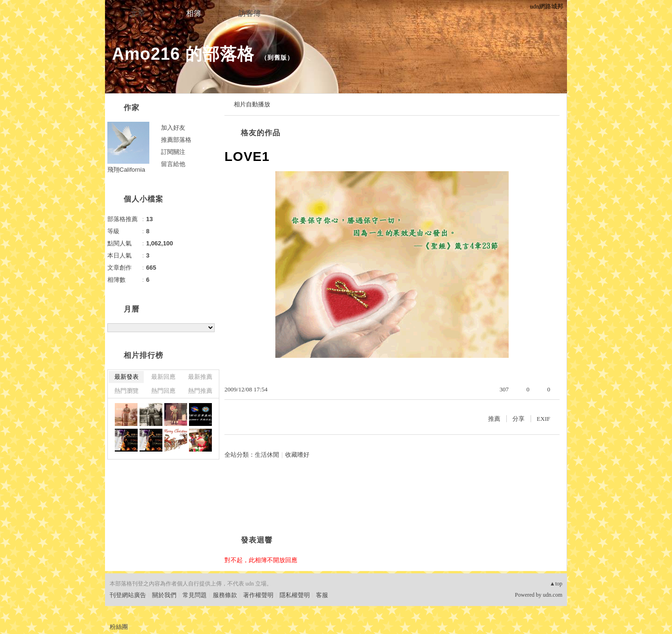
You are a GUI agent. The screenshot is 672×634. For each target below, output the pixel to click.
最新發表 (126, 377)
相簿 (194, 13)
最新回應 (163, 377)
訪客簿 (250, 13)
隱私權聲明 (295, 595)
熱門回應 (163, 391)
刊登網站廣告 (128, 595)
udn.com (553, 595)
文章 (138, 13)
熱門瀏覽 (126, 391)
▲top (556, 584)
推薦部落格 (176, 140)
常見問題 (195, 595)
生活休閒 (267, 455)
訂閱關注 (173, 152)
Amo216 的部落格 (183, 54)
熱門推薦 (200, 391)
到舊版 (277, 58)
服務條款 (225, 595)
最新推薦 (200, 377)
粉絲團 (119, 627)
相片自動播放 (252, 104)
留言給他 (173, 164)
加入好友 (173, 128)
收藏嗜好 (297, 455)
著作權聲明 (258, 595)
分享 (518, 419)
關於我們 (164, 595)
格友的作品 (261, 133)
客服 (322, 595)
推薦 (494, 419)
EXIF (543, 419)
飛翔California (126, 170)
